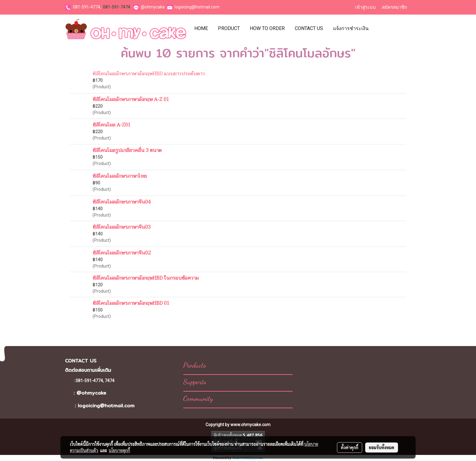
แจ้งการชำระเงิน (351, 28)
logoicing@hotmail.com (197, 7)
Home (201, 28)
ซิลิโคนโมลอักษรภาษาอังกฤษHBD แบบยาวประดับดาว (149, 74)
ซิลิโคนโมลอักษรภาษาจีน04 (122, 202)
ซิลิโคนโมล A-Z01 (112, 125)
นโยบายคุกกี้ (119, 450)
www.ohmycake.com (250, 425)
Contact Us (309, 28)
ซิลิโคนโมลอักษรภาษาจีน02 (122, 253)
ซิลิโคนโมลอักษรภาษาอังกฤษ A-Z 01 (131, 99)
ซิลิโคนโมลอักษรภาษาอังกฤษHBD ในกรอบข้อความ (146, 278)
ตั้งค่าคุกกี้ (350, 447)
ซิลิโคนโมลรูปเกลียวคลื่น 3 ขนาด (127, 150)
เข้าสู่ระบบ (365, 7)
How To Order (267, 28)
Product (229, 28)
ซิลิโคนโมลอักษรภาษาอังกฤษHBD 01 (131, 303)
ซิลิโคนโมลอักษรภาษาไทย (120, 176)
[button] (379, 29)
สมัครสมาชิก (394, 7)
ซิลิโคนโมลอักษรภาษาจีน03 (122, 227)
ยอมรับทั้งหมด (382, 447)
